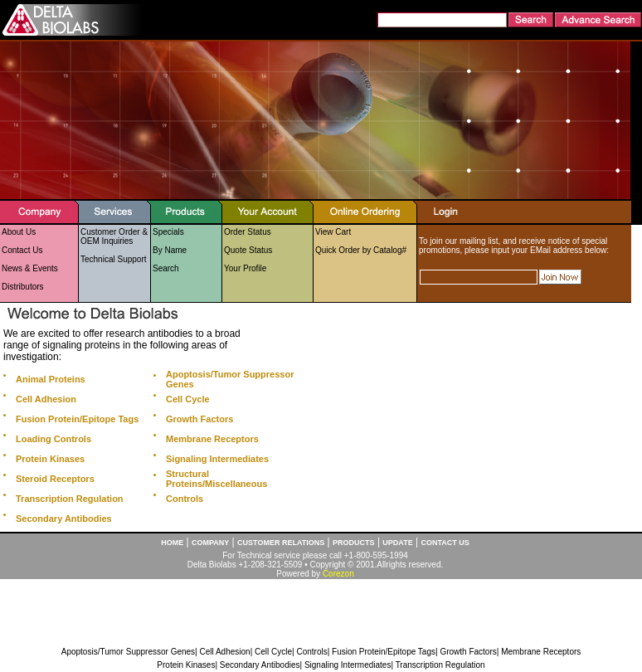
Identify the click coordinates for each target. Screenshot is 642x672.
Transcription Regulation (440, 665)
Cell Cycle (273, 652)
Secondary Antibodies (260, 665)
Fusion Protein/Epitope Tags (384, 652)
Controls (311, 652)
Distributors (23, 287)
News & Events (30, 268)
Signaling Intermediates (348, 665)
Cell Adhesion (224, 652)
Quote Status (248, 250)
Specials (168, 232)
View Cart (333, 232)
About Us (19, 232)
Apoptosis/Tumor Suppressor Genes (128, 652)
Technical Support (114, 259)
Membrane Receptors (541, 652)
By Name (170, 250)
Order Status (248, 232)
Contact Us (22, 250)
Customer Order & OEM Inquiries (114, 236)
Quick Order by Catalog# (361, 250)
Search (166, 268)
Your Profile (245, 268)
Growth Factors (468, 652)
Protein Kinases (186, 665)
